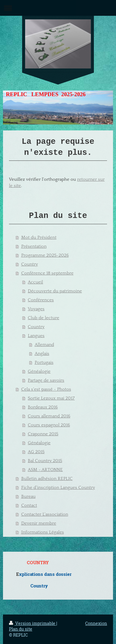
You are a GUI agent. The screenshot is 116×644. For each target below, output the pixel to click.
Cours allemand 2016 (49, 416)
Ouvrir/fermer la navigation (58, 8)
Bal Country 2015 (45, 461)
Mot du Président (39, 237)
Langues (36, 336)
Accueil (35, 282)
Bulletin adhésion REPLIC (47, 479)
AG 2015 (36, 452)
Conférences (41, 300)
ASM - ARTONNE (45, 470)
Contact (29, 505)
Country (30, 264)
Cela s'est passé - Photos (46, 389)
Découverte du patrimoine (55, 291)
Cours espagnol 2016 (49, 425)
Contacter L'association (45, 514)
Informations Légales (43, 532)
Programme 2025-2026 (45, 255)
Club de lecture (43, 318)
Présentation (34, 246)
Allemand (44, 345)
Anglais (42, 354)
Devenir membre (39, 523)
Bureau (28, 496)
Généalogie (39, 371)
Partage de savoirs (46, 380)
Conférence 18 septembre (47, 273)
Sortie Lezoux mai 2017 (51, 398)
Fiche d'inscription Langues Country (58, 488)
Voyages (36, 309)
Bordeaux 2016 (43, 407)
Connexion (96, 623)
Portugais (44, 362)
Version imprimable (33, 623)
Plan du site (21, 629)
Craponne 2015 (43, 434)
